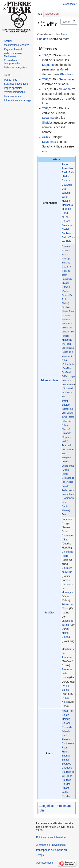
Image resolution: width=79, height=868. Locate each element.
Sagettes (48, 65)
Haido (64, 397)
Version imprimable (15, 92)
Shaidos (43, 39)
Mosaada (66, 320)
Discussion (52, 14)
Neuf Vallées (68, 494)
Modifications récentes (17, 45)
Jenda (65, 502)
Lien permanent (13, 96)
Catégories (46, 806)
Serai (64, 506)
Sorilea (66, 233)
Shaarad (68, 389)
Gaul (64, 189)
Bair (65, 176)
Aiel (43, 810)
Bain (71, 172)
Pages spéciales (13, 88)
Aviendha (67, 168)
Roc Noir (66, 393)
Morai (72, 417)
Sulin (65, 237)
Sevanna (65, 79)
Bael (64, 172)
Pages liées (11, 80)
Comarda (67, 727)
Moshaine (68, 421)
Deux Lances (68, 385)
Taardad (66, 445)
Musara (66, 381)
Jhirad (66, 316)
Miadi (71, 490)
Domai (65, 409)
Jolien (65, 197)
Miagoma (67, 340)
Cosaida (66, 251)
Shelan (65, 303)
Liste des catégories (15, 67)
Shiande (66, 433)
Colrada (66, 723)
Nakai (65, 360)
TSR (45, 55)
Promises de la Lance (67, 674)
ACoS (46, 137)
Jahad (65, 731)
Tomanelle (69, 498)
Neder (65, 441)
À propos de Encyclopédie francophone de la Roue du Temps (52, 850)
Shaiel (65, 229)
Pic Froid (66, 344)
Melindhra (67, 205)
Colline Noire (68, 364)
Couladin (67, 185)
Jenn (64, 514)
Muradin (65, 69)
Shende (66, 756)
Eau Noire (68, 368)
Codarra (66, 267)
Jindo (64, 490)
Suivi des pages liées (16, 84)
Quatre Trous (68, 466)
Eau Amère (68, 450)
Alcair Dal (67, 711)
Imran (64, 401)
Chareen (67, 246)
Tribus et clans (50, 380)
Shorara (66, 510)
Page (39, 14)
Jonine (70, 413)
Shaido (66, 405)
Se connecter (69, 4)
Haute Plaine (68, 311)
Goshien (66, 307)
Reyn (72, 376)
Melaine (66, 201)
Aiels (64, 34)
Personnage (64, 806)
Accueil (8, 41)
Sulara (65, 788)
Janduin (66, 193)
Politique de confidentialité (51, 837)
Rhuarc (66, 221)
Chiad (65, 180)
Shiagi (65, 760)
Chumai (65, 462)
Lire (41, 22)
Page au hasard (13, 49)
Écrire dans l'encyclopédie (12, 62)
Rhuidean (66, 74)
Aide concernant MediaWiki (13, 55)
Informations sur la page (18, 100)
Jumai (65, 417)
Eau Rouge (67, 324)
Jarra (64, 255)
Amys (65, 164)
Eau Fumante (68, 348)
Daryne (66, 287)
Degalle (66, 437)
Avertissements (45, 863)
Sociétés (49, 613)
